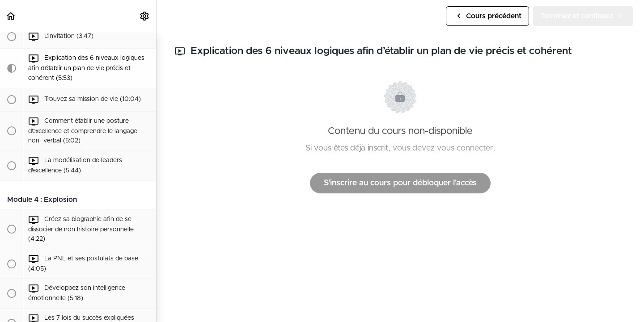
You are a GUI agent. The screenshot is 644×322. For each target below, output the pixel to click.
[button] (11, 16)
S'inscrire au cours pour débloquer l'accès (400, 183)
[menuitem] (145, 16)
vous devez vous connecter (443, 148)
